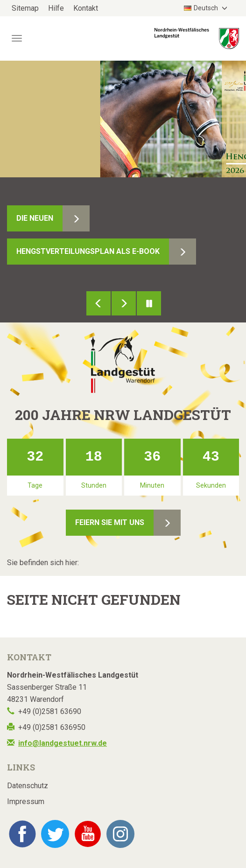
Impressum (26, 801)
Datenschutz (28, 786)
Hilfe (56, 8)
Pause (149, 303)
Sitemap (25, 8)
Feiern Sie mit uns (110, 522)
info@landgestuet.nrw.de (63, 743)
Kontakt (86, 8)
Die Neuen (35, 218)
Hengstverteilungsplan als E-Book (88, 251)
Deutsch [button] (202, 8)
